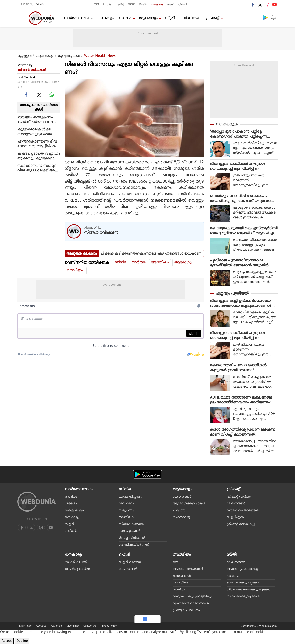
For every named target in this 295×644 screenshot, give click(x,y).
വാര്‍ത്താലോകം (78, 18)
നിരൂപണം (126, 511)
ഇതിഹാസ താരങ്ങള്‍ (243, 511)
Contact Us (90, 626)
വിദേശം (71, 504)
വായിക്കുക (227, 124)
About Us (41, 626)
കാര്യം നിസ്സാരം (130, 497)
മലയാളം (157, 5)
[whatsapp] (52, 95)
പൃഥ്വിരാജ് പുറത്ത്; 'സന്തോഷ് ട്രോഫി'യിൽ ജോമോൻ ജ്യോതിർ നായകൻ (239, 263)
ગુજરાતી (182, 5)
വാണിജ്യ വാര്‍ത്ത (78, 569)
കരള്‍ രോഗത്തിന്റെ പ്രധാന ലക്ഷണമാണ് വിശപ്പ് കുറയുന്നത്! (243, 432)
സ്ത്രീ (170, 18)
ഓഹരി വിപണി (76, 562)
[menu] (22, 18)
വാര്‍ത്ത (139, 263)
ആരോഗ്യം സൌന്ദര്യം (243, 569)
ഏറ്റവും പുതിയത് (232, 294)
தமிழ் (121, 5)
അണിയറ (126, 517)
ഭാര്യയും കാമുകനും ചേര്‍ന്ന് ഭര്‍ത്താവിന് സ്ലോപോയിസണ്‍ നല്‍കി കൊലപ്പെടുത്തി (37, 120)
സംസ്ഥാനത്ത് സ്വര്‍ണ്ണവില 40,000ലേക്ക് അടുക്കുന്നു (37, 168)
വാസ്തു (179, 590)
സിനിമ (125, 18)
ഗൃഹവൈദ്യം (182, 517)
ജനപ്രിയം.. (76, 271)
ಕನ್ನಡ (170, 5)
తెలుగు (143, 5)
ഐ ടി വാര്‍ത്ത (130, 562)
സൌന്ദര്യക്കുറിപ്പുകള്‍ (243, 583)
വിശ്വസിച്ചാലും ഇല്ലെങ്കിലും (192, 597)
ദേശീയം (71, 497)
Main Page (25, 626)
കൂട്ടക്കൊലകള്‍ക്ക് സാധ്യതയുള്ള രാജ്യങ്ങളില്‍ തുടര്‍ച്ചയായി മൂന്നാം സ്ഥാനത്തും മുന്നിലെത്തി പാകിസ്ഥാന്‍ (38, 132)
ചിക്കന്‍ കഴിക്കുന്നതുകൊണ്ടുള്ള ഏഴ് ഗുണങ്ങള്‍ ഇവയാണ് (151, 254)
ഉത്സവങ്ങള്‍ (182, 576)
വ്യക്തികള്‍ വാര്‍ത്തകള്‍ (191, 603)
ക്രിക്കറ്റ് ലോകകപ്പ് (241, 524)
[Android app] (147, 474)
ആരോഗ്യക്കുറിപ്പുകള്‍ (189, 504)
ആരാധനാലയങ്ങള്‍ (188, 569)
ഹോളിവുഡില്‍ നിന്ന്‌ (134, 545)
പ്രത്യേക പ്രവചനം (186, 610)
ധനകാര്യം (73, 517)
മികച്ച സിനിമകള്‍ (132, 538)
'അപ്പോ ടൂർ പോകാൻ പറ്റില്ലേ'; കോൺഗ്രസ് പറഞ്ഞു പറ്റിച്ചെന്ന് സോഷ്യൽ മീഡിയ (238, 134)
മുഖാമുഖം (127, 504)
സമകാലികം (74, 511)
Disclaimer (73, 626)
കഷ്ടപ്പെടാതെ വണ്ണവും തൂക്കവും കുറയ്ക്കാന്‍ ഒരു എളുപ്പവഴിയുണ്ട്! (39, 156)
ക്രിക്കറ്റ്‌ (212, 18)
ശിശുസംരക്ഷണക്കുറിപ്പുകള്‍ (249, 590)
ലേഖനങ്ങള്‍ (182, 497)
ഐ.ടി (70, 524)
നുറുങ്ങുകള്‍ (69, 56)
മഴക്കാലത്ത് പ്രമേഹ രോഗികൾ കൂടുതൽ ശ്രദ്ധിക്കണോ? (238, 368)
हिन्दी (96, 5)
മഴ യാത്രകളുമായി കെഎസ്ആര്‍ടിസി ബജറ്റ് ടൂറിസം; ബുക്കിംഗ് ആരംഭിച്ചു (244, 231)
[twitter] (39, 95)
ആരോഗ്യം (148, 18)
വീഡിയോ (191, 18)
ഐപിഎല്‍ (235, 517)
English (108, 5)
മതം (176, 562)
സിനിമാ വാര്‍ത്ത (131, 524)
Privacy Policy (109, 626)
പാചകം (233, 576)
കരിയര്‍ (71, 531)
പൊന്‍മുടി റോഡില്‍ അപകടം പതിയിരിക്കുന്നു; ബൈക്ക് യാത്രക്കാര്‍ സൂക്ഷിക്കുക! (242, 199)
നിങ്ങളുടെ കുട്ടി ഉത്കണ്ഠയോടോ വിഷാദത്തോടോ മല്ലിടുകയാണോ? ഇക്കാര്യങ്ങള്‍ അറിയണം (243, 304)
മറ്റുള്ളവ (24, 56)
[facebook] (26, 95)
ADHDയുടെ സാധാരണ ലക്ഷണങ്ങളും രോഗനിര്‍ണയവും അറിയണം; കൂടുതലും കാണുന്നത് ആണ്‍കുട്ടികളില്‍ (242, 400)
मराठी (132, 5)
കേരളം (107, 18)
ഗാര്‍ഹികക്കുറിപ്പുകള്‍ (243, 597)
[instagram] (51, 528)
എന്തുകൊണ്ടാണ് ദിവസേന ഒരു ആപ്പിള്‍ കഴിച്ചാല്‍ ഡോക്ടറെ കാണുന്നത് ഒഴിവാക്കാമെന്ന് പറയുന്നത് (39, 144)
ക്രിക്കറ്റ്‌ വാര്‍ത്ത (239, 497)
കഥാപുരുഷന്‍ (129, 531)
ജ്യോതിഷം (160, 263)
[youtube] (41, 528)
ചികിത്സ (179, 511)
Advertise (56, 626)
